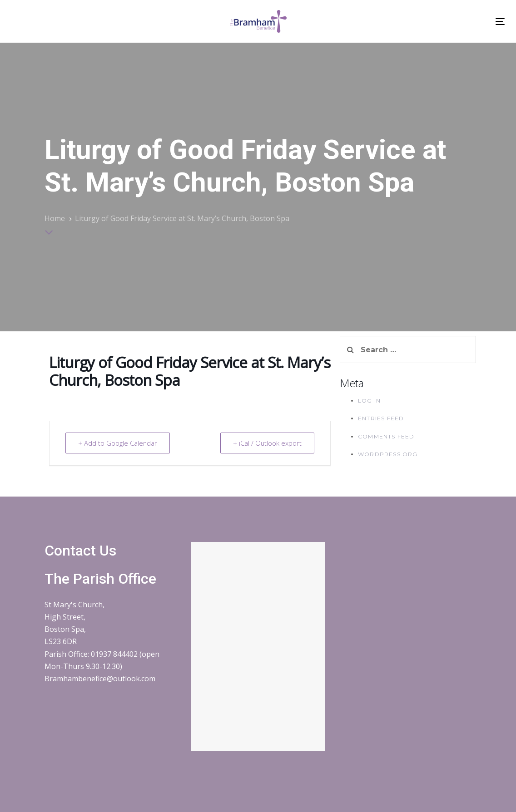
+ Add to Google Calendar (118, 443)
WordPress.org (388, 454)
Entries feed (381, 418)
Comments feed (386, 436)
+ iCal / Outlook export (267, 443)
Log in (369, 401)
